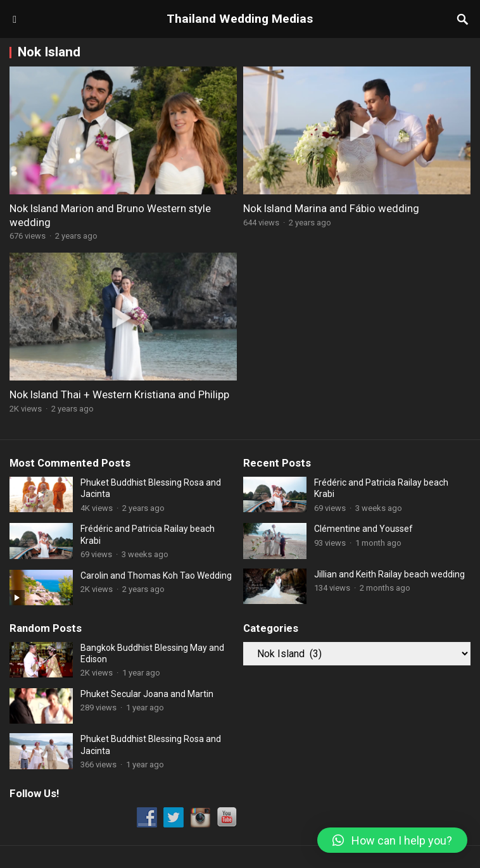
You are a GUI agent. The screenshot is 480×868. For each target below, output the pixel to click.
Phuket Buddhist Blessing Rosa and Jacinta (151, 488)
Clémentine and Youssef (363, 529)
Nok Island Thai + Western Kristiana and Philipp (119, 394)
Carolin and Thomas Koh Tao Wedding (156, 576)
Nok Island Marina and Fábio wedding (331, 208)
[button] (392, 840)
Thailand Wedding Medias (240, 19)
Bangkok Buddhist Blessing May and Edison (152, 653)
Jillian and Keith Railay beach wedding (389, 574)
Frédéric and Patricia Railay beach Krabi (148, 534)
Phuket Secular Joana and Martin (147, 694)
